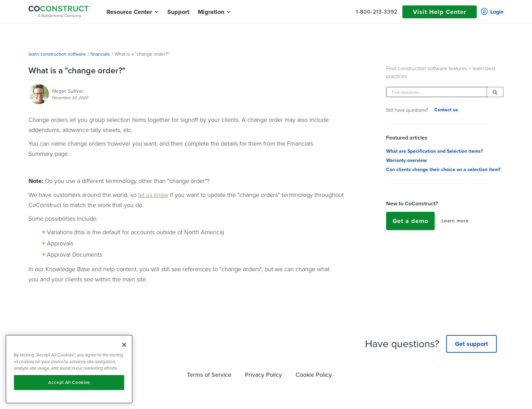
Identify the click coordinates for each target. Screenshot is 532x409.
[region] (69, 369)
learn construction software (57, 54)
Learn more (455, 221)
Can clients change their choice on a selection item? (443, 170)
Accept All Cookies (69, 382)
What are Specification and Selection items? (434, 151)
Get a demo (410, 221)
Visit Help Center (440, 12)
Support (178, 12)
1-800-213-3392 (377, 12)
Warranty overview (406, 161)
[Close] (124, 345)
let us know (153, 194)
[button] (129, 12)
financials (100, 54)
